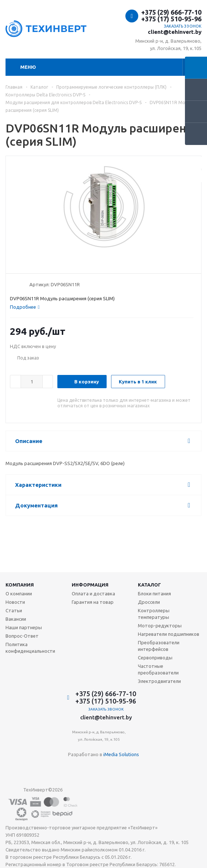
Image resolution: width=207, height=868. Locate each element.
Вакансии (16, 619)
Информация (90, 585)
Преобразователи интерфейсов (159, 646)
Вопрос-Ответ (22, 636)
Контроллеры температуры (154, 614)
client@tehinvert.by (175, 32)
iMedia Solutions (121, 754)
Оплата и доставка (93, 594)
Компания (20, 585)
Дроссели (149, 602)
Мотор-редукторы (160, 626)
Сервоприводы (155, 658)
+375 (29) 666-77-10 (171, 12)
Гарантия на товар (93, 602)
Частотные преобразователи (158, 669)
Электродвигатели (159, 681)
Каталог (149, 585)
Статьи (14, 610)
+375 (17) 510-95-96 (171, 19)
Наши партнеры (24, 627)
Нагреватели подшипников (169, 634)
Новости (15, 602)
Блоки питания (154, 594)
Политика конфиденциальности (30, 648)
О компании (19, 594)
